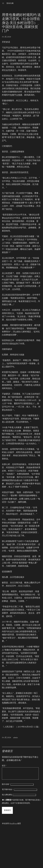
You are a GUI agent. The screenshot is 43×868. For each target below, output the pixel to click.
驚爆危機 (10, 3)
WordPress (13, 826)
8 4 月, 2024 (6, 37)
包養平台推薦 (16, 95)
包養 (16, 663)
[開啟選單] (3, 3)
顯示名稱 (6, 787)
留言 (4, 766)
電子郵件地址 (8, 792)
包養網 (29, 548)
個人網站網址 (7, 797)
